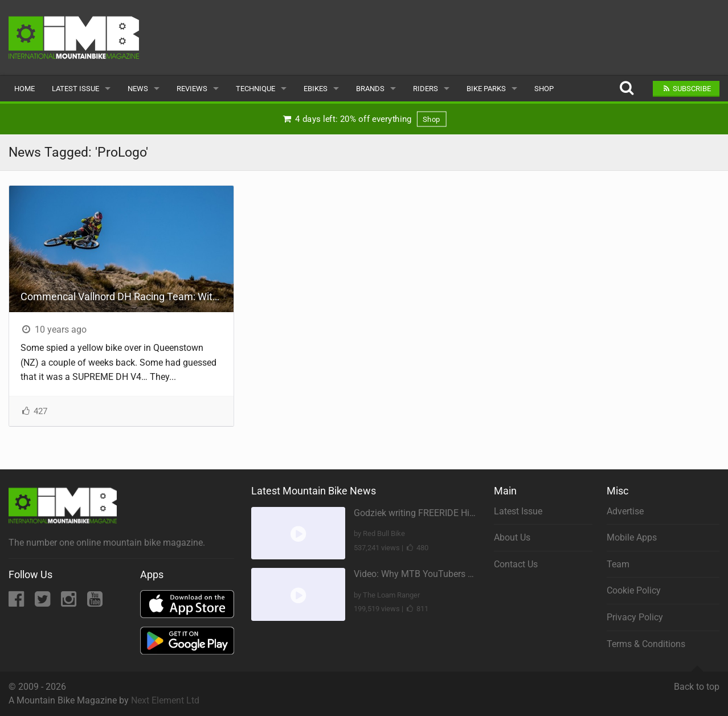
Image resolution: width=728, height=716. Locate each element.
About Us (512, 537)
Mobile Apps (632, 537)
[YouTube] (95, 602)
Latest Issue (75, 89)
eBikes (316, 89)
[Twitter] (44, 602)
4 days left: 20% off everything (364, 119)
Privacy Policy (635, 617)
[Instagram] (70, 602)
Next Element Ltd (165, 700)
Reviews (192, 89)
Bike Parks (486, 89)
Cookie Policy (634, 590)
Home (24, 89)
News (138, 89)
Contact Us (516, 564)
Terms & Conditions (646, 644)
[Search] (626, 89)
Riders (426, 89)
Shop (544, 89)
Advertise (625, 511)
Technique (255, 89)
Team (618, 564)
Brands (370, 89)
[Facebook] (17, 602)
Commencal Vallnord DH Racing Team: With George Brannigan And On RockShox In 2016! (127, 296)
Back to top (697, 682)
